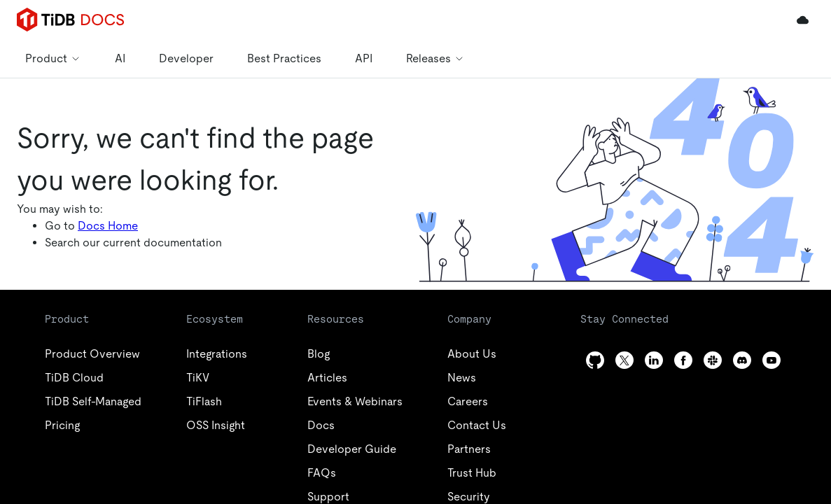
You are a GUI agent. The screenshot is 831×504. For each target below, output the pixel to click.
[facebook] (683, 360)
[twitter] (624, 360)
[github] (595, 360)
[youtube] (771, 360)
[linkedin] (654, 360)
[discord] (742, 360)
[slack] (713, 360)
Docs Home (108, 226)
